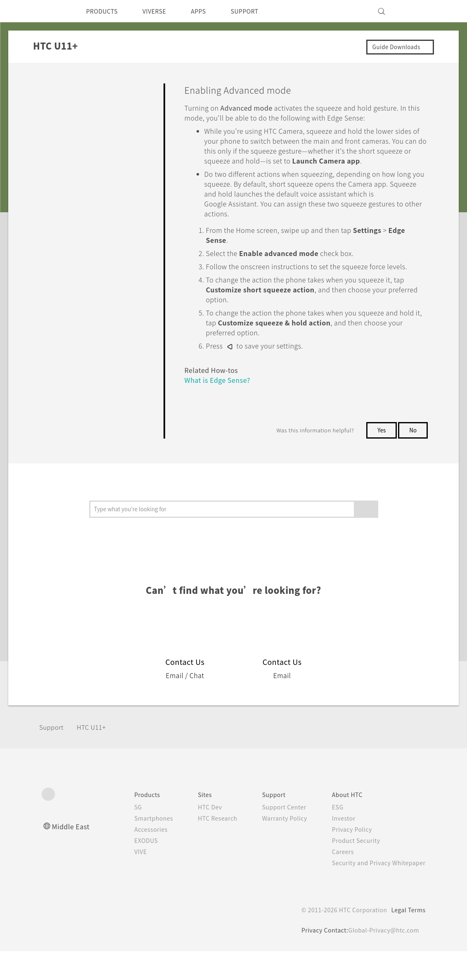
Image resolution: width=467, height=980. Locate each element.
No (413, 459)
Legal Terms (407, 939)
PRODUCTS (104, 11)
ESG (331, 836)
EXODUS (130, 869)
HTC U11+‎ (94, 756)
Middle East (72, 855)
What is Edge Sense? (221, 409)
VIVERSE (162, 11)
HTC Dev (197, 836)
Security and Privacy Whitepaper (375, 892)
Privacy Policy (346, 858)
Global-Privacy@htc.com (382, 959)
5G (121, 836)
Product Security (351, 869)
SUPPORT (259, 11)
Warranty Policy (276, 847)
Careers (336, 880)
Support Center (276, 836)
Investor (337, 847)
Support (52, 756)
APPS (209, 11)
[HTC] (52, 11)
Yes (380, 459)
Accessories (135, 858)
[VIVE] (415, 11)
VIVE (124, 880)
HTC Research (205, 847)
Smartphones (138, 847)
